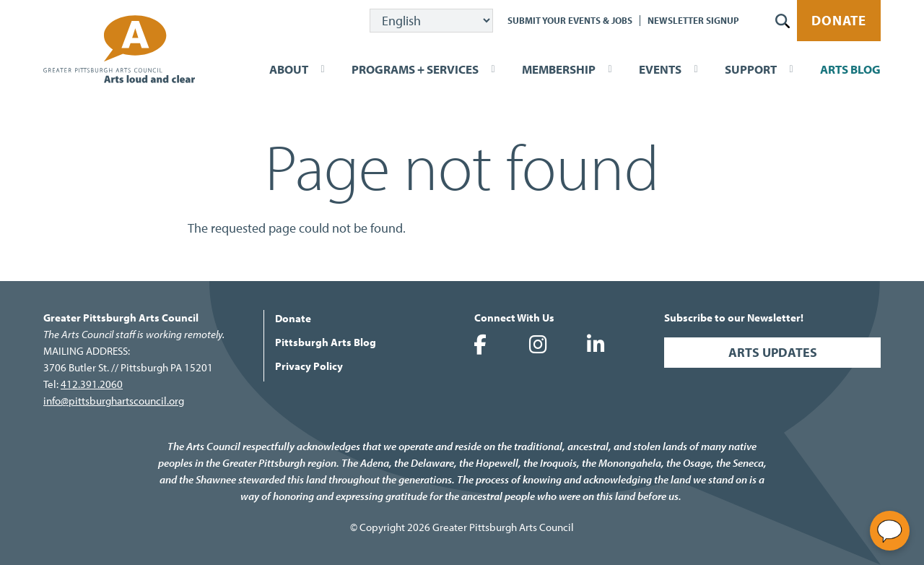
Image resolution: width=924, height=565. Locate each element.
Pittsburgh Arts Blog (326, 342)
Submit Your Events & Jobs (570, 20)
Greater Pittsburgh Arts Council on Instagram (538, 345)
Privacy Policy (309, 366)
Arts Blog (850, 69)
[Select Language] (431, 21)
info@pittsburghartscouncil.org (114, 401)
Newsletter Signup (693, 20)
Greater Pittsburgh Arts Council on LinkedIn (596, 345)
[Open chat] (890, 531)
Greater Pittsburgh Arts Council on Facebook (480, 345)
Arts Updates (773, 352)
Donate (839, 20)
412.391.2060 (92, 384)
